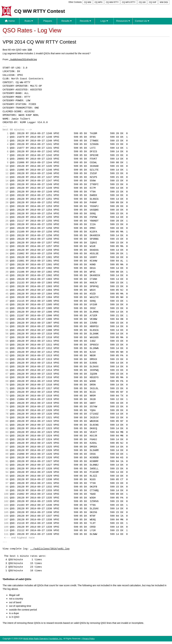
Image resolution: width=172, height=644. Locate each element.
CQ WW (88, 2)
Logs (104, 21)
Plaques (47, 21)
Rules (29, 21)
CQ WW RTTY (112, 2)
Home (10, 21)
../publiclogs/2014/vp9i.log (23, 59)
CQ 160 (142, 2)
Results (66, 21)
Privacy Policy (89, 639)
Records (85, 21)
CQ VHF (153, 2)
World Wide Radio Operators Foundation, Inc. (43, 639)
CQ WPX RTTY (129, 2)
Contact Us (142, 21)
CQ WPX (99, 2)
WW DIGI (164, 2)
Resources (123, 21)
